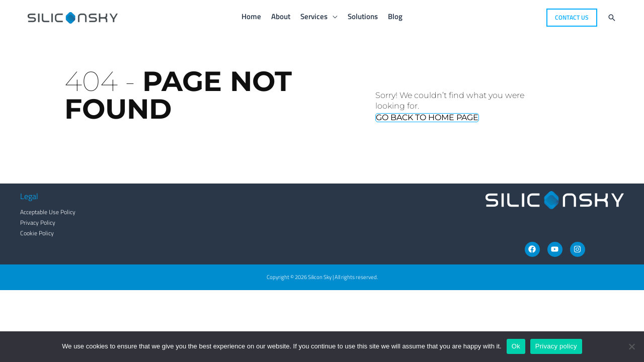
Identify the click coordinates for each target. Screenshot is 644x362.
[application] (333, 16)
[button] (572, 18)
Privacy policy (556, 346)
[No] (631, 346)
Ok (516, 346)
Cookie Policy (37, 233)
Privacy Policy (38, 222)
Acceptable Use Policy (48, 212)
